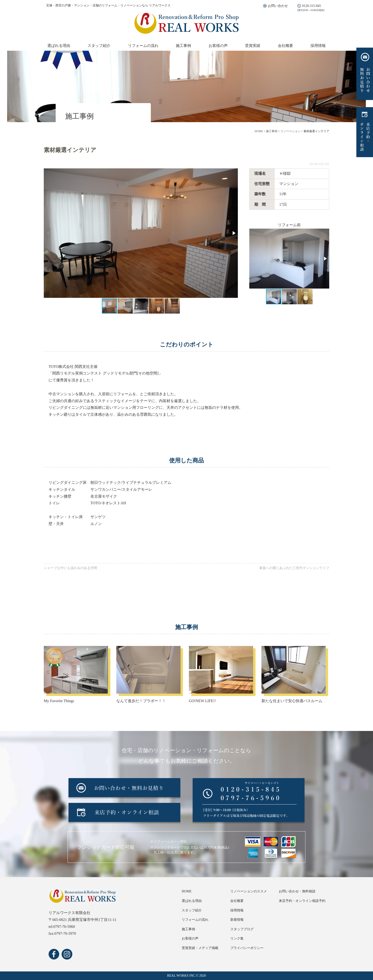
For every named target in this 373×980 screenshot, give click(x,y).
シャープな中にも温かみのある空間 (70, 568)
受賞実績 (253, 46)
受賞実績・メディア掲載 (200, 948)
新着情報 (237, 920)
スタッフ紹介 (99, 46)
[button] (234, 233)
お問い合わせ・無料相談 (297, 891)
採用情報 (318, 46)
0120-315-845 (312, 6)
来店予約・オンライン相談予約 (302, 901)
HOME (187, 891)
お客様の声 (218, 46)
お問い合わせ (278, 6)
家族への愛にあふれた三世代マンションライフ (294, 568)
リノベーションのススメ (249, 891)
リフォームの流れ (143, 46)
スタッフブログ (242, 929)
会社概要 (285, 46)
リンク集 (237, 938)
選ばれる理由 (59, 46)
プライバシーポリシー (247, 948)
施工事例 (183, 46)
